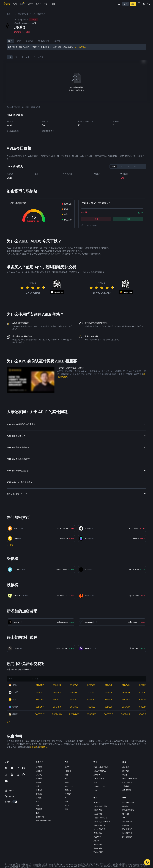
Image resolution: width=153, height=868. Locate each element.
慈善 (66, 809)
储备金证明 (126, 790)
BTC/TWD (74, 685)
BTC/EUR (109, 685)
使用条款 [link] (33, 747)
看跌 (96, 218)
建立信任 (39, 797)
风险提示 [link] (43, 747)
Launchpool (69, 786)
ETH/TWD (74, 692)
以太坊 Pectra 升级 (100, 817)
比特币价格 (98, 810)
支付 (66, 774)
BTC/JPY (143, 685)
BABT (67, 801)
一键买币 (68, 770)
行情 (15, 4)
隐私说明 (39, 793)
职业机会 (39, 770)
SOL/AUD (126, 706)
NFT (66, 797)
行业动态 (39, 778)
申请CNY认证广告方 (101, 767)
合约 (30, 4)
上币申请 (97, 774)
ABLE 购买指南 (80, 47)
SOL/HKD (57, 706)
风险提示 (39, 809)
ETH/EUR (109, 692)
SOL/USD (91, 706)
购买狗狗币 (98, 844)
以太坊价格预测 (99, 829)
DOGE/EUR (109, 714)
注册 (133, 4)
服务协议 (39, 790)
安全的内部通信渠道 (43, 820)
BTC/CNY (40, 685)
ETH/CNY (40, 692)
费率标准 (126, 813)
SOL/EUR (109, 706)
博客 (37, 801)
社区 (37, 805)
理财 (38, 4)
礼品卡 (67, 782)
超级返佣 (126, 767)
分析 (19, 41)
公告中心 (39, 774)
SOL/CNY (40, 706)
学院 (66, 778)
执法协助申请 (127, 833)
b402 (95, 790)
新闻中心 (39, 782)
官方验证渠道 (127, 821)
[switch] (15, 801)
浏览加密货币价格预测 (102, 821)
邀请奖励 (126, 770)
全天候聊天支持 (128, 802)
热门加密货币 (44, 41)
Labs (95, 782)
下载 (37, 812)
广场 (47, 4)
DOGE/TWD (74, 714)
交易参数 (126, 825)
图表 (10, 41)
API (123, 817)
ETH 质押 (68, 793)
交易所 (67, 767)
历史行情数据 (127, 782)
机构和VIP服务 (99, 778)
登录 (126, 4)
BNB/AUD (126, 699)
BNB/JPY (143, 699)
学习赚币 (97, 802)
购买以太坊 (98, 848)
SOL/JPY (143, 706)
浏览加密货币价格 (100, 806)
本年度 (41, 57)
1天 (10, 57)
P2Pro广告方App (100, 770)
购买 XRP (97, 840)
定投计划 (68, 790)
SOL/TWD (74, 706)
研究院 (67, 805)
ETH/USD (91, 692)
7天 (16, 57)
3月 (28, 57)
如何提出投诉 (127, 836)
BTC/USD (91, 685)
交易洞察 (126, 786)
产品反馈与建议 (128, 810)
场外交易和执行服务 (130, 778)
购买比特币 (98, 833)
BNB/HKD (57, 699)
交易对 (57, 41)
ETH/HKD (57, 692)
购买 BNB (97, 836)
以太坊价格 (98, 813)
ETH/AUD (126, 692)
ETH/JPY (143, 692)
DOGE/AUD (126, 714)
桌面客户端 (40, 816)
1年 (34, 57)
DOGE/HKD (57, 714)
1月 (22, 57)
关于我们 (39, 767)
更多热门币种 (98, 852)
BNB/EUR (109, 699)
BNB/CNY (40, 699)
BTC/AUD (126, 685)
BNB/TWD (74, 699)
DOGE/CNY (40, 714)
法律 (37, 786)
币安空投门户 (127, 829)
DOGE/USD (91, 714)
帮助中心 (126, 806)
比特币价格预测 (99, 825)
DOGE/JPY (143, 714)
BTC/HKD (57, 685)
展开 (9, 722)
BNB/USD (91, 699)
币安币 (125, 774)
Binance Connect (100, 786)
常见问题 (29, 41)
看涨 (128, 218)
